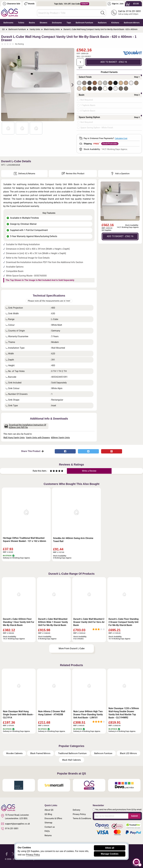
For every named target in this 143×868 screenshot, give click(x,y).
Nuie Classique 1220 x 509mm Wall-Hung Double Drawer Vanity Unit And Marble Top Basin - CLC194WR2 (124, 713)
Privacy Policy (79, 814)
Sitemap (48, 823)
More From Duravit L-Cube (72, 648)
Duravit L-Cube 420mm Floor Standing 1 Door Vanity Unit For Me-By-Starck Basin (19, 622)
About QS (49, 810)
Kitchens (115, 23)
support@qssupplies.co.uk (16, 824)
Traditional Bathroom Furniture (72, 753)
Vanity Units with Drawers (38, 438)
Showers (43, 23)
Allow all (110, 848)
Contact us (50, 827)
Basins (32, 23)
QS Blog (48, 814)
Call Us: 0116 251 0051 (130, 11)
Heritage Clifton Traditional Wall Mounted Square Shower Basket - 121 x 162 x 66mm (25, 540)
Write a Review (89, 471)
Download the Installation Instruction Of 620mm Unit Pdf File (25, 426)
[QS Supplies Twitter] (13, 854)
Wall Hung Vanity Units (14, 438)
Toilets (21, 23)
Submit (134, 816)
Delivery (76, 810)
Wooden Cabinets (14, 753)
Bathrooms (8, 23)
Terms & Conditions (82, 818)
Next (71, 85)
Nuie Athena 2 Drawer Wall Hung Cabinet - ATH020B (52, 713)
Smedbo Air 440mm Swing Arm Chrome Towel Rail (73, 540)
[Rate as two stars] (52, 471)
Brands (29, 4)
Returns (48, 835)
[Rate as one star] (51, 471)
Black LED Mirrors (128, 753)
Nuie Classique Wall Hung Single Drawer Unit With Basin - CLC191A (18, 714)
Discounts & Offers (53, 818)
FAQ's (47, 831)
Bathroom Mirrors (132, 23)
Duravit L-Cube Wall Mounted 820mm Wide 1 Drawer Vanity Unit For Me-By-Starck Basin (53, 622)
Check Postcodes (110, 144)
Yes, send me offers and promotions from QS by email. (119, 810)
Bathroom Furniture (84, 23)
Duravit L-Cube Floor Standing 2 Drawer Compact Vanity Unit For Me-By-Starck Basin (124, 622)
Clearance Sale (11, 4)
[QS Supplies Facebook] (7, 854)
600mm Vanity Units (60, 438)
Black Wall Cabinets (72, 760)
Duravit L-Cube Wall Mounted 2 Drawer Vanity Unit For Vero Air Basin (89, 622)
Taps (69, 23)
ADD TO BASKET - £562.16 (114, 62)
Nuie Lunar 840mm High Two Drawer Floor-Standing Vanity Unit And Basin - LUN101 (88, 714)
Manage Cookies (110, 854)
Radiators (102, 23)
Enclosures (57, 23)
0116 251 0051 (10, 829)
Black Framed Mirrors (40, 753)
